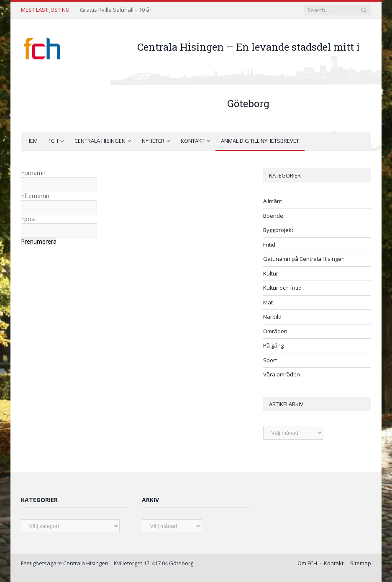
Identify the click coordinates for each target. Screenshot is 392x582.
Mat (268, 302)
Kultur (271, 273)
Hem (32, 141)
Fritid (269, 245)
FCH (53, 141)
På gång (273, 345)
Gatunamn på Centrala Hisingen (304, 259)
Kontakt (193, 141)
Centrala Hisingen (100, 141)
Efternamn (35, 196)
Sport (270, 360)
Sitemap (361, 563)
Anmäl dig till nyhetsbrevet (260, 141)
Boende (273, 216)
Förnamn (33, 173)
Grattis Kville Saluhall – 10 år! (116, 10)
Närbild (272, 317)
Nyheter (153, 141)
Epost (29, 219)
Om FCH (307, 563)
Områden (275, 331)
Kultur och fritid (282, 288)
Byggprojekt (278, 230)
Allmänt (273, 201)
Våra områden (282, 374)
